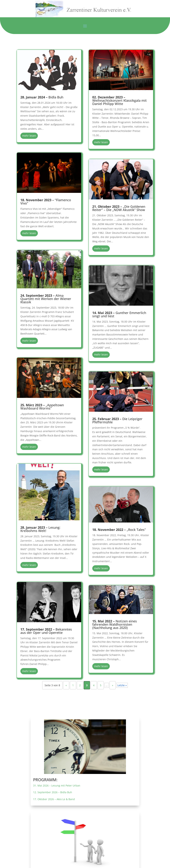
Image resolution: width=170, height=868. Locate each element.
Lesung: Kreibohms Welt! (40, 529)
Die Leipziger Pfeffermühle (117, 420)
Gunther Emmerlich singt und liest (119, 314)
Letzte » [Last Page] (122, 685)
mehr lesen (29, 136)
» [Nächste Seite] (113, 685)
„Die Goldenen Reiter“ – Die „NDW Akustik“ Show (119, 208)
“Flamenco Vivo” (46, 202)
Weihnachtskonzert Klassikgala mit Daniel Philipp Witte (119, 100)
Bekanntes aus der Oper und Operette (46, 631)
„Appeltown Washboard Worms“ (42, 407)
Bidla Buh (42, 97)
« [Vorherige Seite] (66, 685)
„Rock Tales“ (119, 530)
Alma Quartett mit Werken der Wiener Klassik (46, 299)
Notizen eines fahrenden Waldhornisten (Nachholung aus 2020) (115, 624)
